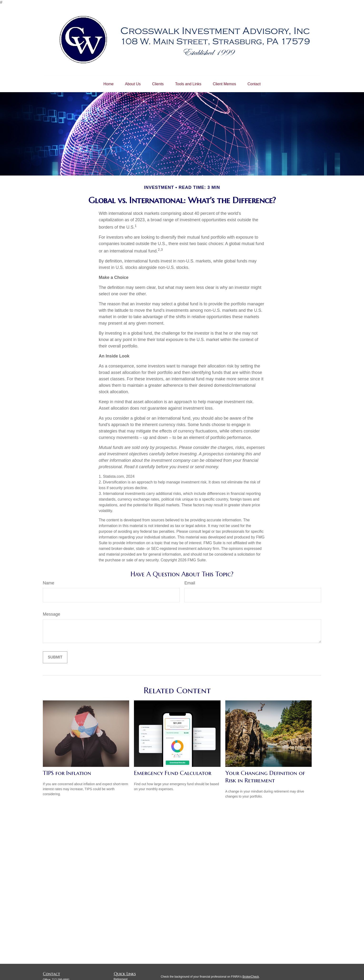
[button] (109, 84)
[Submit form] (55, 657)
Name (49, 583)
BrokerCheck (251, 977)
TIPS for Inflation (67, 773)
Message (52, 614)
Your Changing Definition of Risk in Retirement (265, 777)
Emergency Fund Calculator (173, 773)
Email (190, 583)
